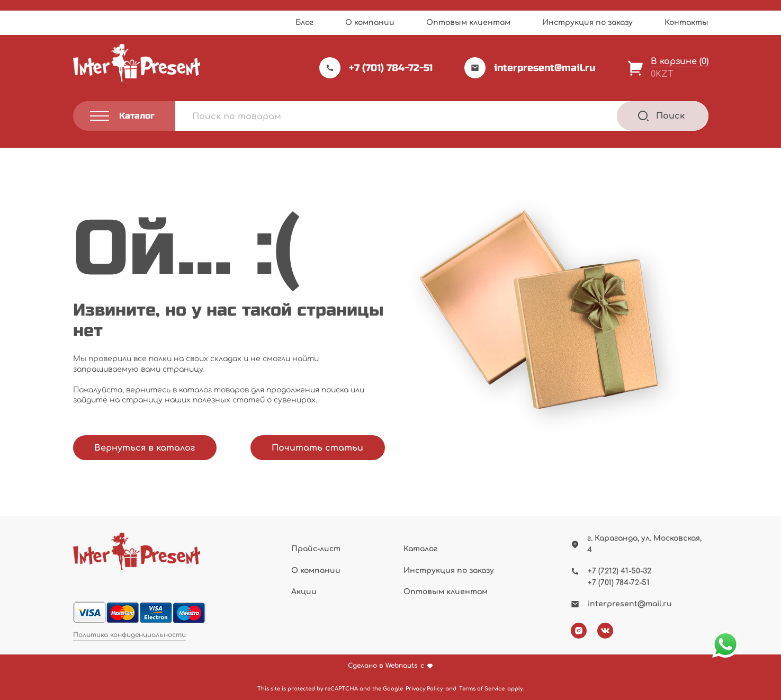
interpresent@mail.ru (530, 68)
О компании (370, 23)
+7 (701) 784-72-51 (376, 68)
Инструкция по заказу (587, 23)
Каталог (420, 549)
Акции (304, 592)
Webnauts (402, 666)
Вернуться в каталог (145, 448)
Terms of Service (482, 689)
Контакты (686, 23)
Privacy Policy (424, 689)
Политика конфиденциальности (129, 635)
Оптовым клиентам (468, 23)
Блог (304, 23)
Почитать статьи (317, 448)
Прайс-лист (316, 549)
